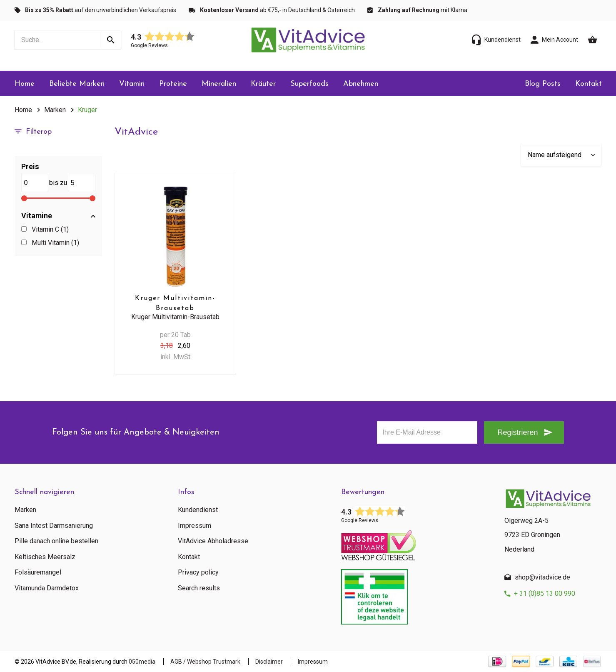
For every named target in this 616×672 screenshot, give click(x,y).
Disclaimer (269, 662)
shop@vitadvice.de (542, 577)
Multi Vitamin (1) (50, 243)
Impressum (195, 526)
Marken (55, 110)
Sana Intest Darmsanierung (54, 526)
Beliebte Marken (77, 84)
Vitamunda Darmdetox (47, 588)
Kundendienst (198, 510)
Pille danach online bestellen (56, 541)
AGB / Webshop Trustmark (205, 662)
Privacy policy (198, 572)
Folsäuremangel (38, 572)
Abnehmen (361, 84)
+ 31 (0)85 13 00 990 (545, 593)
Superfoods (309, 84)
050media (142, 662)
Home (25, 84)
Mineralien (219, 84)
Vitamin (132, 84)
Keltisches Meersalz (45, 557)
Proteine (173, 84)
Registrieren (517, 432)
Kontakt (589, 84)
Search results (199, 588)
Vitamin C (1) (45, 229)
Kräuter (263, 84)
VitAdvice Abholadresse (213, 541)
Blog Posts (543, 84)
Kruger (87, 110)
